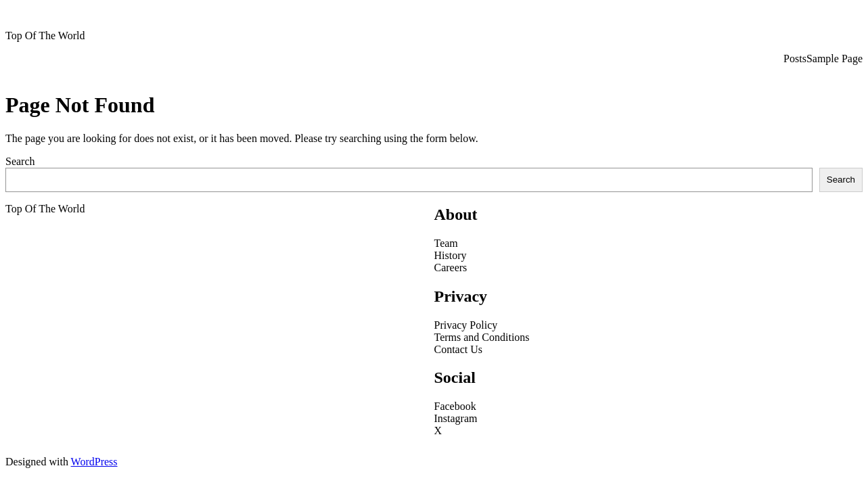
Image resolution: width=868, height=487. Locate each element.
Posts (795, 59)
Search (20, 161)
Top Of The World (45, 36)
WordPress (94, 462)
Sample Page (835, 59)
